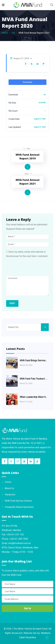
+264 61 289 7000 (19, 539)
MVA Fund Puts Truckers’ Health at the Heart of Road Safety (34, 379)
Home (5, 33)
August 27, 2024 (21, 58)
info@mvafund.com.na (19, 543)
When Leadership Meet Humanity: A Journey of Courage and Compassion (34, 397)
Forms (8, 482)
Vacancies (10, 495)
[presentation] (28, 268)
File (13, 33)
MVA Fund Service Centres (18, 501)
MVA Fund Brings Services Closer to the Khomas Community (34, 360)
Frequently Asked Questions (19, 507)
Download (27, 82)
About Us (9, 488)
